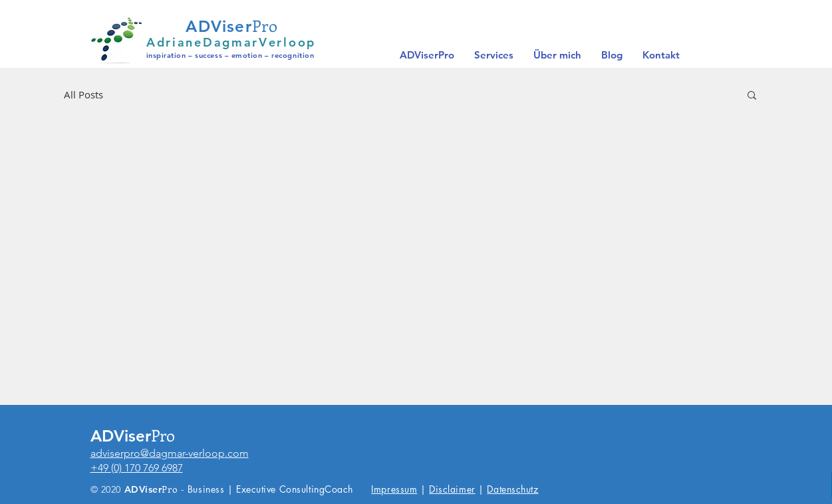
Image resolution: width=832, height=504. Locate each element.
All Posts (83, 94)
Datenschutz (512, 489)
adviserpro (115, 453)
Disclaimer (452, 489)
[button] (752, 96)
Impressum (394, 489)
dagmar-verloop (187, 453)
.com (237, 453)
